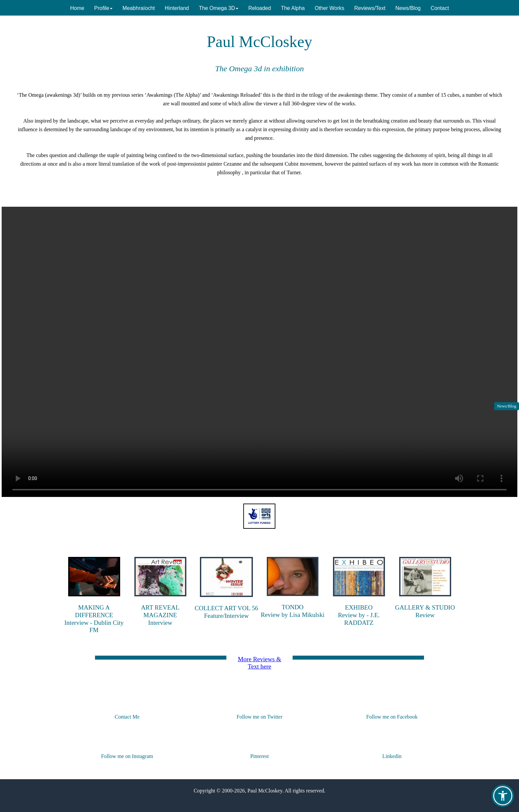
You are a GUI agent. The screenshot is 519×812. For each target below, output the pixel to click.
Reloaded (260, 8)
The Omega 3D (219, 8)
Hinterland (177, 8)
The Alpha (293, 8)
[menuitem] (77, 8)
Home (77, 8)
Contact (440, 8)
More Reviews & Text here (260, 663)
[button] (503, 796)
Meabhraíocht (139, 8)
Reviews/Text (370, 8)
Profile (103, 8)
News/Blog (507, 406)
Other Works (330, 8)
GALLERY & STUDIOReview (425, 611)
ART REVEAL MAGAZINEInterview (160, 615)
